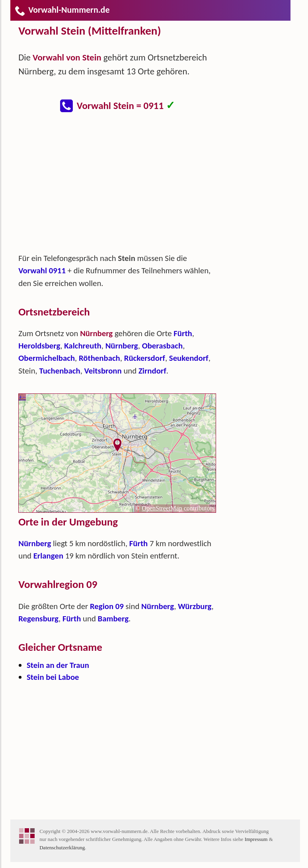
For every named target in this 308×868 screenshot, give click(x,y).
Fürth (183, 333)
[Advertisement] (124, 187)
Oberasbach (162, 346)
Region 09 (107, 606)
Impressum (256, 839)
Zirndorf (152, 371)
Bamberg (113, 619)
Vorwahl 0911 (42, 271)
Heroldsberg (39, 346)
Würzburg (195, 606)
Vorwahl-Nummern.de (62, 10)
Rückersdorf (145, 358)
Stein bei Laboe (53, 677)
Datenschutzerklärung (62, 848)
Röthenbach (99, 358)
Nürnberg (122, 346)
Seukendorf (189, 358)
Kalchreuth (83, 346)
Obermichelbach (47, 358)
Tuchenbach (59, 371)
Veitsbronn (103, 371)
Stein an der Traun (58, 665)
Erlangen (48, 556)
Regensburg (38, 619)
